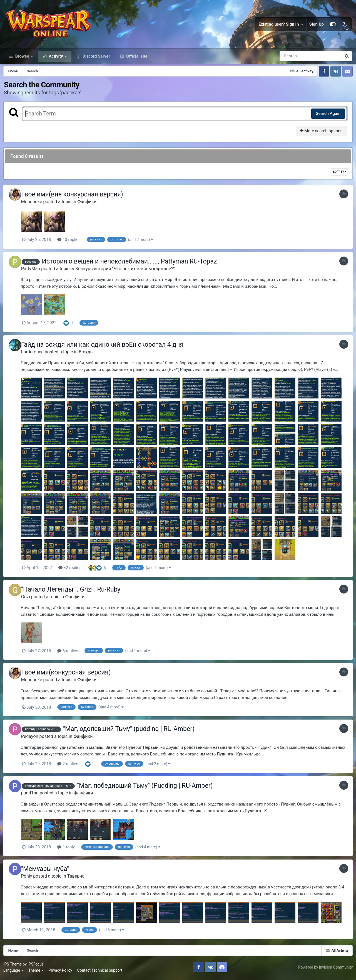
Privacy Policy (61, 972)
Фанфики (91, 209)
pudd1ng (34, 796)
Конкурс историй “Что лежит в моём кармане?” (129, 276)
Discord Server (96, 63)
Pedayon (34, 740)
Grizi (29, 602)
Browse (22, 63)
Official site (136, 63)
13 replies (73, 247)
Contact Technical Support (101, 972)
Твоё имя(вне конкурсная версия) (76, 202)
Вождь (90, 358)
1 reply (70, 850)
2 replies (72, 767)
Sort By (339, 180)
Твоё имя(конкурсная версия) (70, 677)
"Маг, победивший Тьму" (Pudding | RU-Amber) (149, 789)
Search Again (327, 121)
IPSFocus (36, 966)
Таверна (80, 878)
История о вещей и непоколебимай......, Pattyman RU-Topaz (133, 268)
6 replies (72, 656)
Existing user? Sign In (281, 28)
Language (14, 972)
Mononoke (36, 209)
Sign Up (317, 28)
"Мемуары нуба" (49, 871)
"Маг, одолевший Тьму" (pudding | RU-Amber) (133, 733)
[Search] (295, 63)
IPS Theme (13, 966)
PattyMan (35, 276)
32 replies (74, 574)
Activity (56, 63)
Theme (37, 972)
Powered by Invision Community (325, 969)
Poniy (31, 878)
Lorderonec (36, 358)
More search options (320, 139)
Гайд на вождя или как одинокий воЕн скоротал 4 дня (106, 351)
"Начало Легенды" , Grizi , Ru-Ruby (75, 595)
